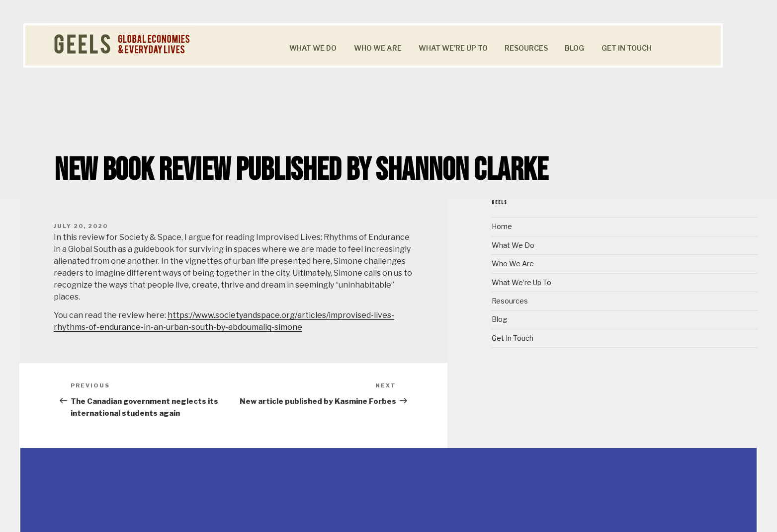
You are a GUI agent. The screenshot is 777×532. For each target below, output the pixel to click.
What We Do (313, 48)
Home (502, 226)
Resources (526, 48)
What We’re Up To (453, 48)
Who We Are (378, 48)
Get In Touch (627, 48)
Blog (574, 48)
